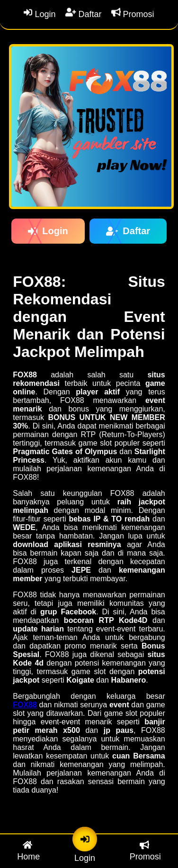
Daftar (84, 14)
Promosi (133, 14)
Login (40, 14)
